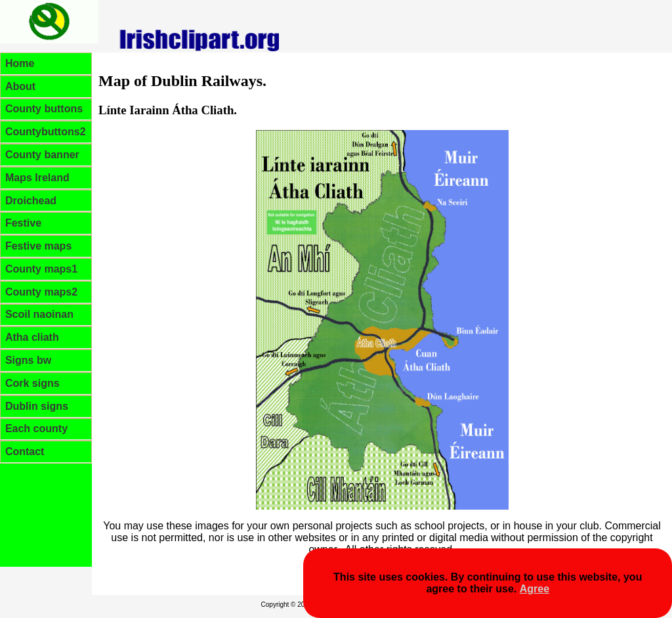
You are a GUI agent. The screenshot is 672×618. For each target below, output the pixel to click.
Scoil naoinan (39, 314)
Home (20, 63)
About (20, 86)
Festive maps (38, 246)
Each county (36, 429)
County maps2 (41, 292)
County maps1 (41, 269)
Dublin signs (37, 406)
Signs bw (28, 360)
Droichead (31, 201)
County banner (42, 155)
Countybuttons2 (46, 132)
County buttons (44, 109)
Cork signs (32, 383)
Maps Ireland (37, 178)
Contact (25, 452)
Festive (23, 223)
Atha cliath (32, 337)
